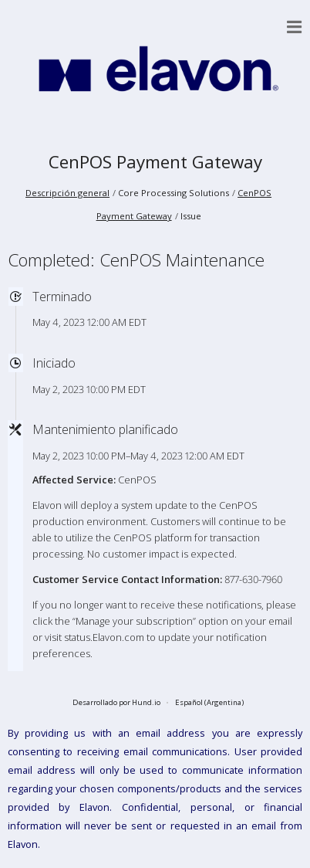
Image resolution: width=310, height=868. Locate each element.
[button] (295, 27)
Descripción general (67, 193)
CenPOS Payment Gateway (155, 162)
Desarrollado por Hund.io (116, 702)
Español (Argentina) (209, 702)
